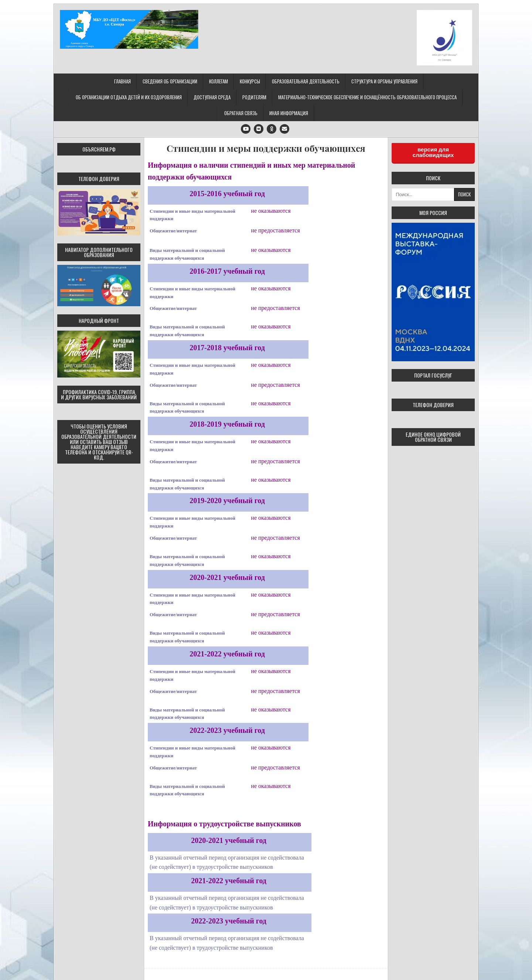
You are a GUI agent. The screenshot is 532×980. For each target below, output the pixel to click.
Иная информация (289, 113)
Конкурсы (250, 81)
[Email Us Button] (284, 129)
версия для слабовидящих (433, 152)
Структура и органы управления (384, 81)
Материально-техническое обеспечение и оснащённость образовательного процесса (367, 97)
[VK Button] (259, 129)
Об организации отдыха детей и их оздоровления (129, 97)
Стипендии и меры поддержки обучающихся (266, 148)
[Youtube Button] (246, 129)
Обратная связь (241, 113)
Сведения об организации (170, 81)
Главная (122, 81)
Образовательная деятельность (306, 81)
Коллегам (219, 81)
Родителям (254, 97)
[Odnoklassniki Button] (272, 129)
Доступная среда (212, 97)
